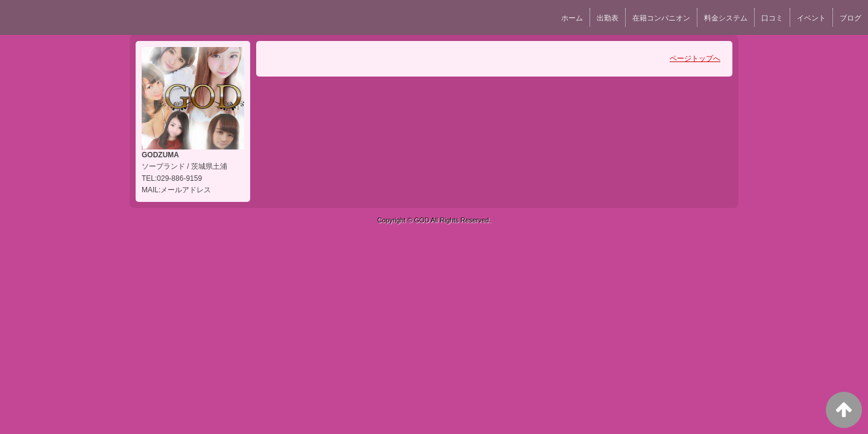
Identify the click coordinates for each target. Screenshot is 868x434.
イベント (811, 18)
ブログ (851, 18)
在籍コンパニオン (661, 18)
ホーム (572, 18)
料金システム (726, 18)
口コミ (772, 18)
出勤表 (608, 18)
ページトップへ (695, 58)
